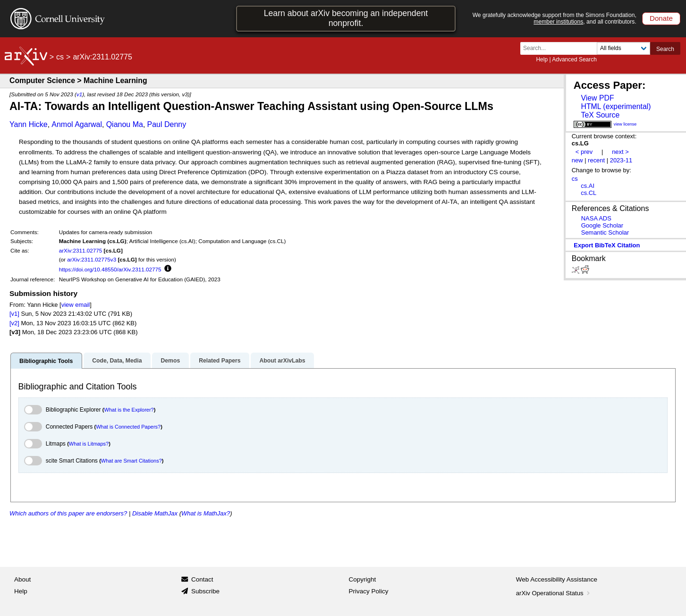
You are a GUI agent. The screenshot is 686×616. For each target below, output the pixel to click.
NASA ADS (596, 218)
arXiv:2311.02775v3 (92, 259)
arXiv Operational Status (554, 593)
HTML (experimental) (616, 106)
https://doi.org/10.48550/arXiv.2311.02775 (110, 269)
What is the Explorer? (129, 410)
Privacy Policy (369, 591)
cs (60, 57)
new (577, 160)
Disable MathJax (155, 513)
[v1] (14, 314)
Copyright (363, 579)
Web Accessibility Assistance (557, 579)
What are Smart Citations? (131, 461)
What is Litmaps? (89, 444)
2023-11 (621, 160)
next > (620, 152)
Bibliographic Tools (46, 361)
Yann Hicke (29, 124)
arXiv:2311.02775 (81, 250)
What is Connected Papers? (128, 427)
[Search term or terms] (561, 48)
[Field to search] (623, 48)
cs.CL (589, 193)
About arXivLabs (282, 361)
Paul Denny (167, 124)
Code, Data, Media (117, 361)
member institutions (558, 22)
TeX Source (600, 115)
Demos (170, 361)
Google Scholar (602, 225)
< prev (584, 152)
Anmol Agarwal (77, 124)
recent (596, 160)
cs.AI (588, 186)
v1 (79, 94)
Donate (661, 18)
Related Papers (220, 361)
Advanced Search (574, 59)
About (22, 579)
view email (76, 305)
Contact (202, 579)
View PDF (597, 98)
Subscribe (205, 591)
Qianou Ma (125, 124)
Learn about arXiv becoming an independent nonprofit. (346, 18)
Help (542, 59)
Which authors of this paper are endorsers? (68, 513)
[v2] (14, 323)
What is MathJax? (206, 513)
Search (665, 49)
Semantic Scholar (605, 232)
